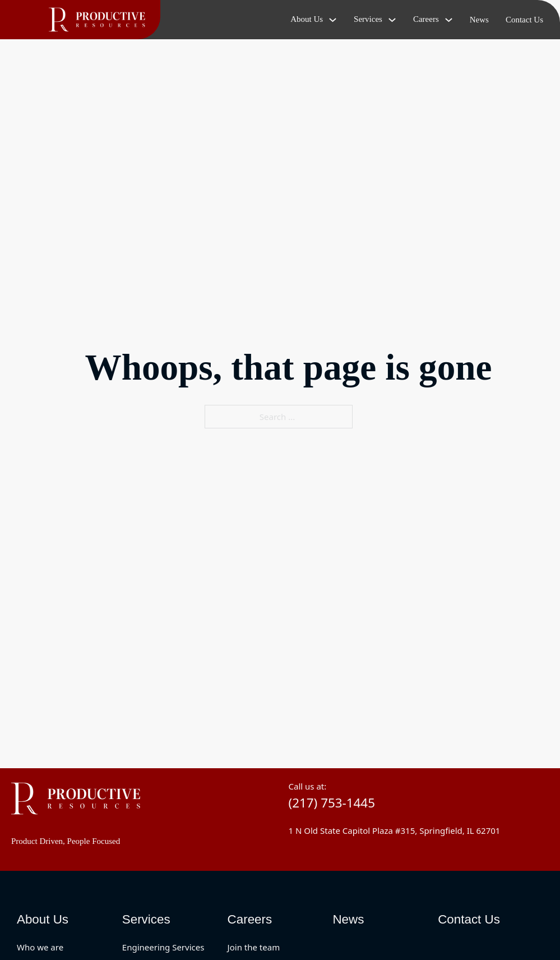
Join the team (254, 947)
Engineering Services (163, 947)
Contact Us (524, 20)
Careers (250, 919)
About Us (43, 919)
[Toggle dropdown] (333, 20)
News (479, 20)
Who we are (40, 947)
